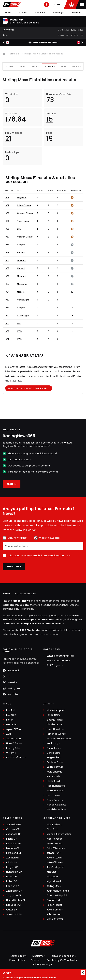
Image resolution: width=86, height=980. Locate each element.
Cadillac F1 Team (16, 758)
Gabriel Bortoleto (56, 810)
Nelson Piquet (54, 905)
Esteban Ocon (55, 762)
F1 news (23, 13)
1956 (7, 276)
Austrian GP (13, 858)
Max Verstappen (26, 619)
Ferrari (10, 720)
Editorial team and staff (60, 656)
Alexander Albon (56, 791)
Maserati (22, 260)
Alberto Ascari (55, 839)
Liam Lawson (54, 795)
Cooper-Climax (25, 213)
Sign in (12, 484)
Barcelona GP (14, 853)
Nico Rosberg (54, 825)
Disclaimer (38, 956)
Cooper (21, 245)
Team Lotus (23, 221)
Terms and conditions (63, 956)
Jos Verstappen (56, 867)
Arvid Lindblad (54, 772)
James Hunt (54, 853)
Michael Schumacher (59, 834)
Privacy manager (43, 964)
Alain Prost (53, 829)
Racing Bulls (13, 748)
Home (8, 13)
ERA (19, 323)
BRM (19, 229)
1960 (7, 213)
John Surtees (54, 914)
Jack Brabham (55, 910)
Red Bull (11, 710)
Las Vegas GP (14, 905)
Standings (58, 13)
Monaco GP (13, 848)
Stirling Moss (29, 54)
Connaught (23, 300)
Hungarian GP (14, 872)
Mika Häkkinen (55, 862)
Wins (63, 66)
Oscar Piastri (54, 748)
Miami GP (12, 839)
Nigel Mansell (54, 881)
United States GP (16, 900)
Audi (9, 734)
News (22, 66)
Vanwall (21, 253)
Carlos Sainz (54, 753)
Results (36, 66)
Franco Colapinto (57, 805)
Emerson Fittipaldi (57, 895)
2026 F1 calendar (30, 630)
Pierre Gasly (53, 777)
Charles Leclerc (54, 624)
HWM (20, 331)
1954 (7, 292)
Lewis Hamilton (55, 729)
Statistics (50, 66)
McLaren (11, 715)
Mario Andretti (55, 919)
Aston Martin (14, 739)
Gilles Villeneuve (56, 848)
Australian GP (14, 825)
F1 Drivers (77, 13)
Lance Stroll (53, 781)
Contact (36, 960)
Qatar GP (12, 910)
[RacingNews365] (43, 944)
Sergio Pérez (54, 758)
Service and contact (58, 661)
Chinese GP (13, 829)
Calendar (40, 13)
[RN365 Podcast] (46, 5)
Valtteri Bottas (55, 767)
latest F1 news (21, 601)
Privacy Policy (17, 960)
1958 (7, 245)
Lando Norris (11, 624)
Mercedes (22, 284)
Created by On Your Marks (62, 960)
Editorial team (19, 956)
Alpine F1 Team (15, 729)
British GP (12, 862)
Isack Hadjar (53, 743)
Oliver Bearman (56, 800)
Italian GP (12, 881)
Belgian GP (12, 867)
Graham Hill (53, 900)
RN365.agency (55, 665)
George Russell (29, 624)
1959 (7, 229)
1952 (7, 316)
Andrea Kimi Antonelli (59, 739)
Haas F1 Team (14, 743)
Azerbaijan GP (14, 891)
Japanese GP (14, 834)
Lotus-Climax (24, 205)
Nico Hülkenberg (56, 786)
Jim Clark (52, 872)
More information (43, 42)
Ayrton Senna (54, 844)
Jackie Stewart (55, 858)
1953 (7, 300)
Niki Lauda (52, 877)
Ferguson (22, 197)
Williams (11, 753)
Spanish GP (13, 886)
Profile (9, 66)
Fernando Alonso (53, 619)
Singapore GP (14, 895)
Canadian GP (14, 844)
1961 (7, 197)
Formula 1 (14, 54)
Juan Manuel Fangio (58, 891)
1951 (7, 339)
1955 (7, 284)
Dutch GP (12, 877)
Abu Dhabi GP (14, 914)
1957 (7, 260)
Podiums (77, 66)
